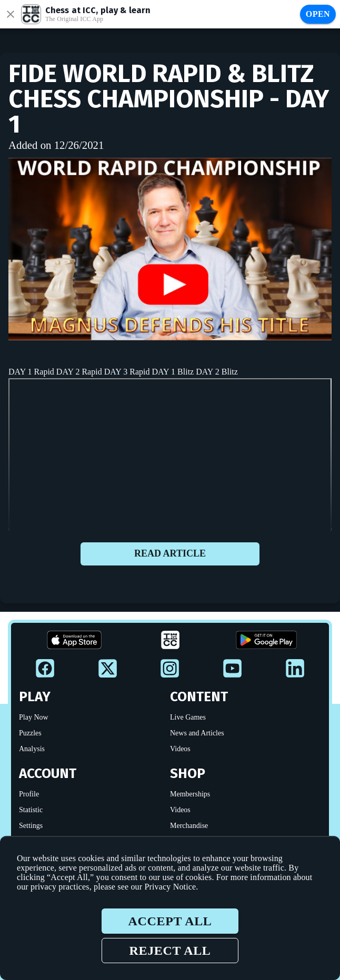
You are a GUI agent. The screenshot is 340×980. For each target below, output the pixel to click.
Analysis (32, 749)
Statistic (31, 810)
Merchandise (189, 826)
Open (318, 14)
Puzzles (30, 733)
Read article (170, 554)
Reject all (170, 951)
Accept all (170, 921)
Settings (31, 826)
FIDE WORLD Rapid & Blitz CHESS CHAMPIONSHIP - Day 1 (169, 99)
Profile (29, 794)
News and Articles (197, 733)
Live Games (188, 717)
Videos (180, 749)
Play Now (34, 717)
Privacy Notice (170, 887)
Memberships (190, 794)
